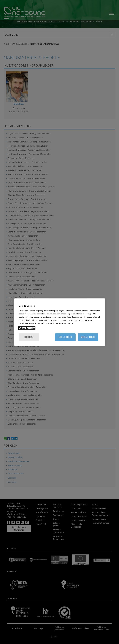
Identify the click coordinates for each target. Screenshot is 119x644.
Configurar (29, 337)
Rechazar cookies (88, 337)
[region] (60, 322)
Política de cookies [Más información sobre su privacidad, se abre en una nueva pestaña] (27, 328)
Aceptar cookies (65, 337)
